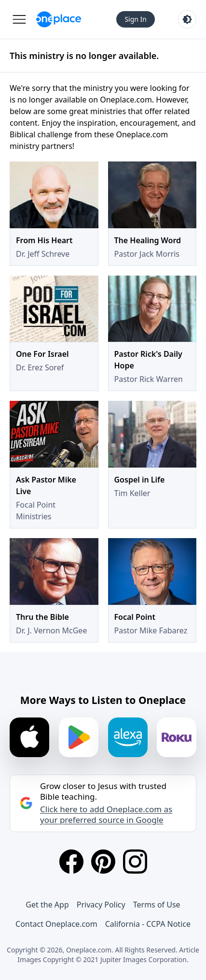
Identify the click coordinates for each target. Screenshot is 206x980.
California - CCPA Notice (148, 924)
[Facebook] (71, 862)
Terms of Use (157, 905)
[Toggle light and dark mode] (187, 19)
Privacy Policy (101, 905)
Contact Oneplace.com (56, 924)
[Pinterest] (103, 862)
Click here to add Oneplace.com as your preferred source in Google (106, 815)
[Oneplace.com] (59, 19)
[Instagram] (135, 862)
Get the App (47, 905)
